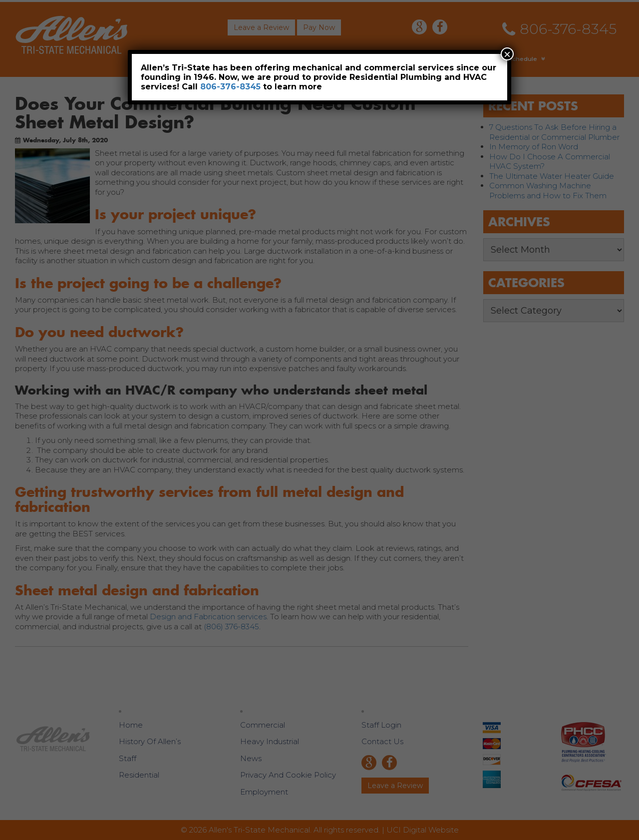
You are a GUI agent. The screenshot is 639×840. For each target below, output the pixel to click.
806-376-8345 (230, 87)
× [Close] (507, 54)
